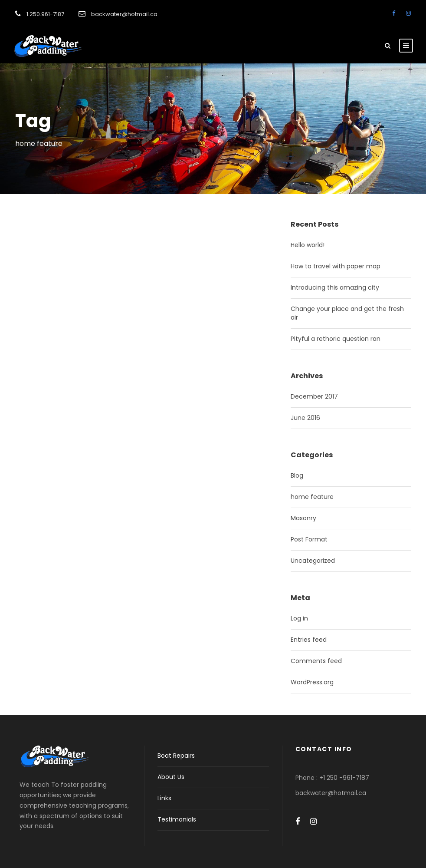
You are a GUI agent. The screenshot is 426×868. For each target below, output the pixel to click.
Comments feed (316, 661)
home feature (312, 497)
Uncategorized (313, 561)
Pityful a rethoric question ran (336, 339)
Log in (299, 618)
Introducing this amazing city (335, 287)
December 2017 (314, 396)
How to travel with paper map (336, 266)
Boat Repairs (176, 756)
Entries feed (309, 640)
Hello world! (308, 245)
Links (164, 798)
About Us (171, 777)
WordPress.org (312, 682)
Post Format (309, 539)
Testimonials (177, 819)
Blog (297, 475)
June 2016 (305, 418)
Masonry (303, 518)
